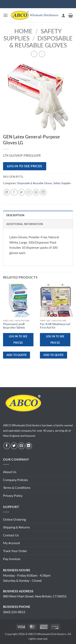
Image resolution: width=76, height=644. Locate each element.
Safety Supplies (62, 183)
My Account (12, 543)
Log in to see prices (25, 166)
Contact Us (11, 535)
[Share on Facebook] (14, 192)
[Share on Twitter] (21, 192)
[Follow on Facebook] (7, 446)
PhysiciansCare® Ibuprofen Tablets (14, 326)
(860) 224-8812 (14, 612)
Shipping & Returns (16, 527)
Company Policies (16, 480)
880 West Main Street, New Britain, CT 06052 (35, 596)
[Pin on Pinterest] (36, 192)
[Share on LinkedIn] (43, 192)
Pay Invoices (12, 559)
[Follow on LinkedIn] (29, 446)
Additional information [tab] (25, 224)
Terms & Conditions (17, 487)
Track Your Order (15, 551)
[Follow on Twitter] (14, 446)
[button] (5, 15)
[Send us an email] (21, 446)
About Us (10, 472)
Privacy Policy (13, 495)
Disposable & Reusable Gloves (41, 42)
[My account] (63, 15)
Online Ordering (14, 519)
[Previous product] (42, 54)
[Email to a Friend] (29, 192)
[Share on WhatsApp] (7, 192)
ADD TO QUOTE (17, 355)
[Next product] (34, 54)
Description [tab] (15, 215)
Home (23, 31)
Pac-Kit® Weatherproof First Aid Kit (55, 326)
